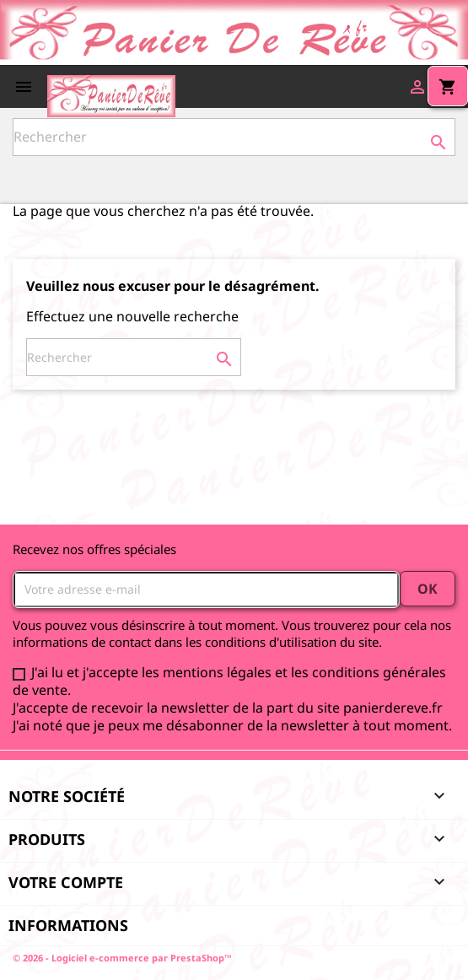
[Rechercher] (234, 137)
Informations (68, 925)
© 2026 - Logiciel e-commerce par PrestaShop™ (122, 958)
